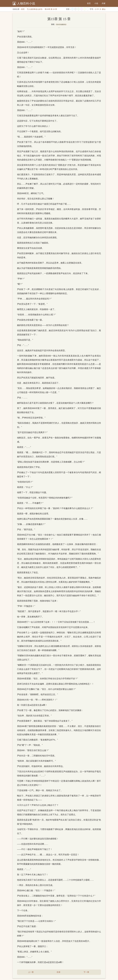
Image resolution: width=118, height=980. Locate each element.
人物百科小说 (26, 3)
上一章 (31, 972)
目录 (59, 972)
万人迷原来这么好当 (35, 9)
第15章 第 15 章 (51, 9)
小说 (96, 3)
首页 (89, 3)
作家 (104, 3)
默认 (104, 9)
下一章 (86, 972)
